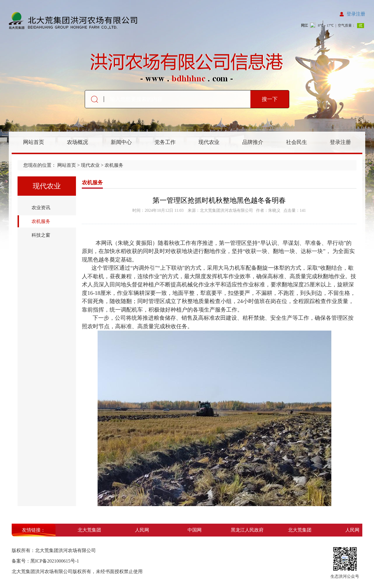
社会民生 (297, 142)
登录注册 (356, 14)
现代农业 (209, 142)
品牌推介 (253, 142)
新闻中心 (121, 142)
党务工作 (165, 142)
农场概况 (77, 142)
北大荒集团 (90, 530)
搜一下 (270, 99)
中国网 (195, 530)
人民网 (143, 530)
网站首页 (34, 142)
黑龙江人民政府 (248, 530)
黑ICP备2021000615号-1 (55, 561)
